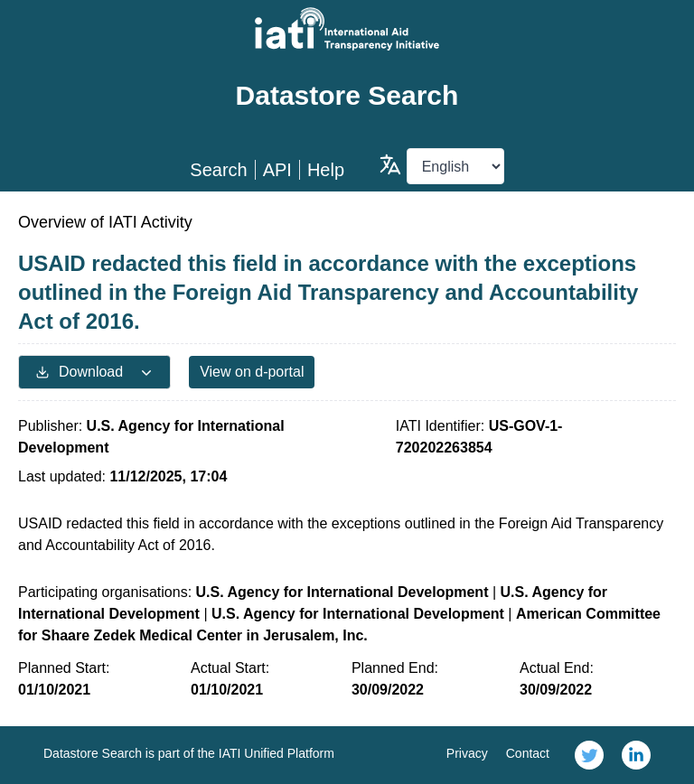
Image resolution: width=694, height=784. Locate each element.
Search (218, 170)
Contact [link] (528, 753)
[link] (589, 755)
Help (326, 170)
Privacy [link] (467, 753)
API (277, 170)
